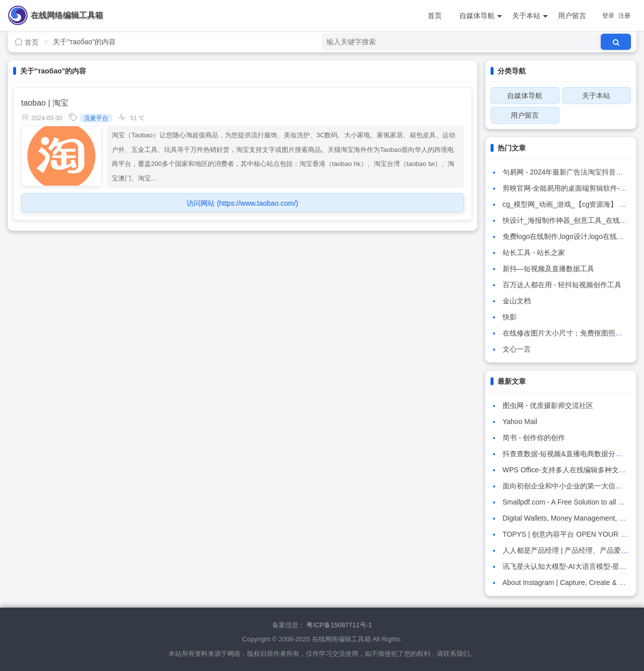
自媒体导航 (481, 16)
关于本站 (530, 16)
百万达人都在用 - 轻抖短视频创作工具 (562, 285)
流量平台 (96, 118)
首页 (435, 16)
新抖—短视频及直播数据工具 (548, 269)
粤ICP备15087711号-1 (339, 625)
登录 (608, 16)
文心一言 (517, 349)
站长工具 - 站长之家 (534, 253)
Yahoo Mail (520, 422)
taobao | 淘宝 (45, 103)
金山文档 (517, 301)
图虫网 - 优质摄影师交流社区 (548, 405)
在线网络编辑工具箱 (67, 15)
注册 (624, 16)
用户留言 (572, 16)
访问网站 (243, 203)
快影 (510, 317)
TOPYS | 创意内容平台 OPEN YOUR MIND (571, 534)
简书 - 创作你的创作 (534, 438)
